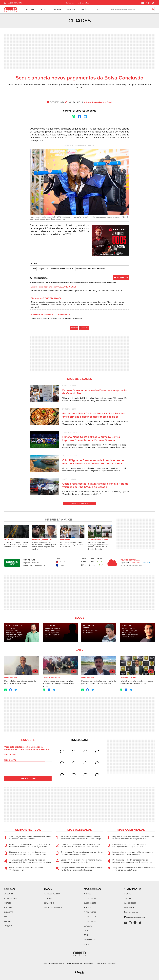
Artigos (87, 894)
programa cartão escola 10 (62, 269)
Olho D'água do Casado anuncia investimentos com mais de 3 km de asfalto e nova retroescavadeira (94, 462)
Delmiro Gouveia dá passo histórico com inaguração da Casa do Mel (72, 545)
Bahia (86, 935)
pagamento (43, 269)
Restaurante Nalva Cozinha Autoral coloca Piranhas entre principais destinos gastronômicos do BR (94, 415)
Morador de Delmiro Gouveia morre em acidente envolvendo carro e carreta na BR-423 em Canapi (81, 838)
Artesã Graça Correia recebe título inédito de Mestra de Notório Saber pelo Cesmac (30, 838)
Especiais (88, 926)
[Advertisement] (79, 51)
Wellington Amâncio (54, 908)
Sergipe (87, 944)
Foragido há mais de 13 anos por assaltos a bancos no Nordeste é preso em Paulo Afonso (82, 869)
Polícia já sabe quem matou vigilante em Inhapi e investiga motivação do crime (59, 683)
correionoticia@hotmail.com (135, 918)
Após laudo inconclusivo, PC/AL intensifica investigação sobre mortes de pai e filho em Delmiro (44, 546)
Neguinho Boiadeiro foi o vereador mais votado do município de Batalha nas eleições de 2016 (133, 838)
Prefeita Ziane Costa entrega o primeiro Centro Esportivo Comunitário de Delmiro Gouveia (91, 439)
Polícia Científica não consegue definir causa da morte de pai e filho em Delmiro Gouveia (99, 546)
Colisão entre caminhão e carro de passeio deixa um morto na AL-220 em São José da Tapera (81, 845)
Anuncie (127, 894)
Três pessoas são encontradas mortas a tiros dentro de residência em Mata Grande (82, 853)
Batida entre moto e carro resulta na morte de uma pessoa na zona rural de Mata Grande (81, 861)
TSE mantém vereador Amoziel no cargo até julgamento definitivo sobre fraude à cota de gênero (30, 861)
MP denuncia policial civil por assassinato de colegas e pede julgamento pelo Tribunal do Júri (132, 861)
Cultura (8, 908)
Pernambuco (90, 940)
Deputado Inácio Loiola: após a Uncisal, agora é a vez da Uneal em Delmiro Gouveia (133, 853)
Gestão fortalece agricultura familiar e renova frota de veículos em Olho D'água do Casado (95, 485)
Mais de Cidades (79, 503)
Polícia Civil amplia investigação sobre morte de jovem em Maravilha (136, 682)
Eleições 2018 (90, 903)
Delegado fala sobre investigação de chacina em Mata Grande (20, 682)
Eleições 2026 (90, 921)
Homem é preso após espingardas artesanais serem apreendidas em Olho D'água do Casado (29, 853)
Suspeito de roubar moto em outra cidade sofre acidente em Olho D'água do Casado (16, 545)
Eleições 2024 (90, 917)
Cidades (8, 903)
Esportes (9, 912)
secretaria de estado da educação (91, 269)
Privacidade (129, 908)
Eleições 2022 (90, 912)
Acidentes (9, 894)
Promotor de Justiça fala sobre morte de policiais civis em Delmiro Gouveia (99, 682)
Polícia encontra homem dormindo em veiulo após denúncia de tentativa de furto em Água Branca (30, 845)
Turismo (8, 926)
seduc (33, 269)
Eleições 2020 (90, 908)
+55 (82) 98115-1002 (132, 913)
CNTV (86, 931)
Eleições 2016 (90, 898)
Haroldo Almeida (52, 894)
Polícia (7, 917)
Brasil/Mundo (11, 898)
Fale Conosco (130, 903)
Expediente (129, 898)
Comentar (121, 278)
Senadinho (49, 903)
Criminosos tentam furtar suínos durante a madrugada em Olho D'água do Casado (129, 845)
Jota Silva (49, 898)
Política (8, 921)
